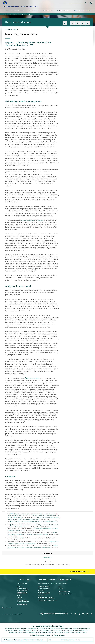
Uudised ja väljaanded (63, 11)
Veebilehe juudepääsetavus (46, 598)
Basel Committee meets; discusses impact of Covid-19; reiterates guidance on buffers (35, 521)
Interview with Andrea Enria (17, 538)
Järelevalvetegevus (34, 11)
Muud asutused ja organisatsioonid (23, 589)
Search (86, 3)
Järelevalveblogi (26, 14)
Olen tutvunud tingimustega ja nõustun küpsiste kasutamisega (24, 640)
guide (29, 378)
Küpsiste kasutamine (59, 635)
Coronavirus (48, 557)
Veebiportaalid (63, 584)
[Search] (77, 3)
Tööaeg (20, 598)
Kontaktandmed (22, 593)
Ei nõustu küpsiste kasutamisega (71, 640)
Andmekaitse (42, 595)
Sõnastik (20, 586)
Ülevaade (7, 11)
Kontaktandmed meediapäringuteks (23, 601)
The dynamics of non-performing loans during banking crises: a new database (33, 530)
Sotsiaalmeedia (22, 604)
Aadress (20, 595)
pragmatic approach (28, 220)
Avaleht (5, 14)
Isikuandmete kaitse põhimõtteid (41, 635)
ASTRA (60, 586)
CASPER (61, 589)
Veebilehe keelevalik (44, 593)
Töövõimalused (22, 584)
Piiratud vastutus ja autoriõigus (47, 584)
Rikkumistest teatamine (66, 594)
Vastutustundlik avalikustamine (47, 600)
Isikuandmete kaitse (44, 586)
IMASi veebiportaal (64, 591)
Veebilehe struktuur (8, 608)
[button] (88, 3)
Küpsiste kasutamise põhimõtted (44, 589)
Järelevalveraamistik (19, 11)
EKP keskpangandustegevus (82, 11)
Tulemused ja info (48, 11)
